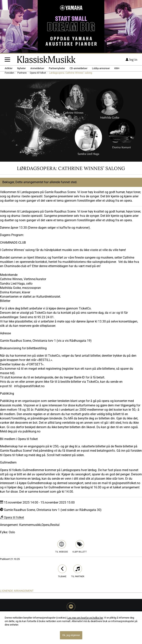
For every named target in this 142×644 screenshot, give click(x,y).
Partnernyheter (57, 68)
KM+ (117, 68)
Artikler (9, 68)
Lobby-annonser (101, 68)
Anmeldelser (37, 68)
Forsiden (9, 73)
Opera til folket (38, 73)
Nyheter (21, 68)
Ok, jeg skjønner (71, 635)
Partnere (22, 73)
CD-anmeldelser (78, 68)
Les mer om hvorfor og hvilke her (85, 618)
